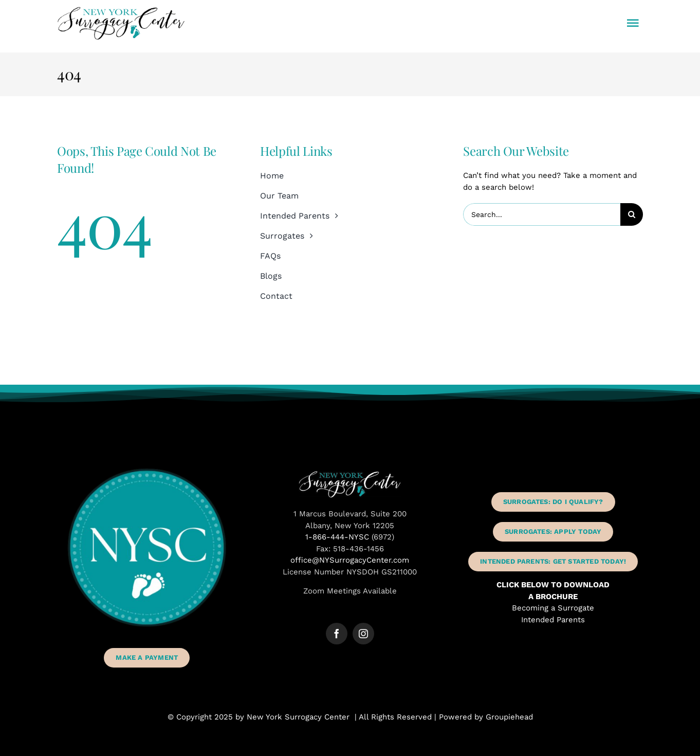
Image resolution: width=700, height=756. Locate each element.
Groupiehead (509, 717)
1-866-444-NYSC (337, 537)
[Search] (632, 214)
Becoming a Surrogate (553, 608)
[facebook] (337, 634)
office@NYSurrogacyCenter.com (350, 560)
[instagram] (363, 634)
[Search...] (542, 214)
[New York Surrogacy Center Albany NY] (350, 474)
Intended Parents (553, 620)
